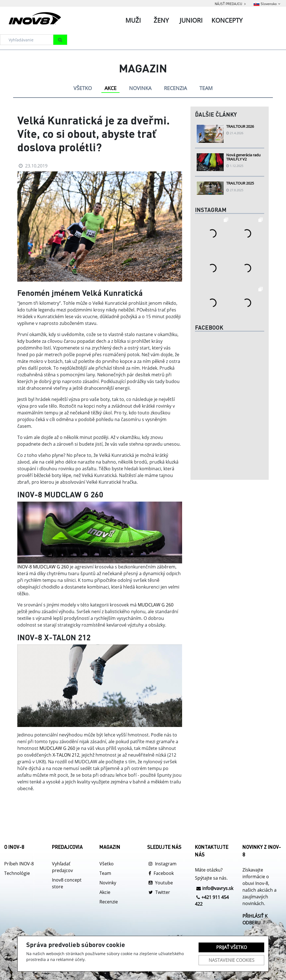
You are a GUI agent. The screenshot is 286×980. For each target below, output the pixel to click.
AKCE (110, 88)
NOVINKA (140, 88)
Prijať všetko (232, 947)
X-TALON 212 (66, 755)
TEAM (206, 88)
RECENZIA (175, 88)
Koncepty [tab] (227, 20)
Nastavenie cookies (232, 960)
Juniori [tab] (191, 20)
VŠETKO (83, 88)
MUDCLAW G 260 (156, 605)
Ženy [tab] (161, 20)
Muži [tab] (133, 20)
